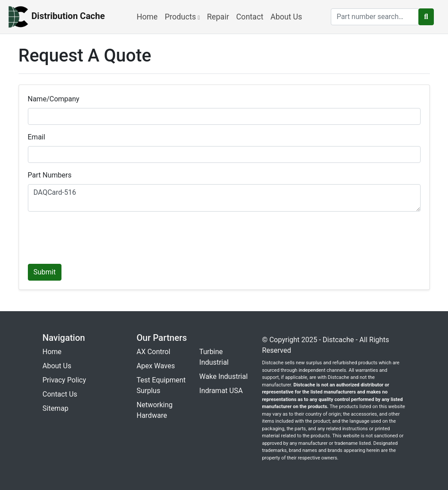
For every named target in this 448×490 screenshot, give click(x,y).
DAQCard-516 (224, 198)
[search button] (426, 17)
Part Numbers (50, 175)
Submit (45, 272)
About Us (286, 17)
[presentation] (95, 236)
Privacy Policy (64, 380)
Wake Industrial (224, 376)
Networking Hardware (155, 410)
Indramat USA (221, 391)
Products (182, 17)
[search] (375, 17)
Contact (250, 17)
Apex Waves (156, 366)
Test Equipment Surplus (161, 385)
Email (37, 137)
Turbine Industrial (214, 357)
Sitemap (56, 408)
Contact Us (60, 394)
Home (147, 17)
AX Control (153, 352)
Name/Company (54, 99)
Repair (218, 17)
